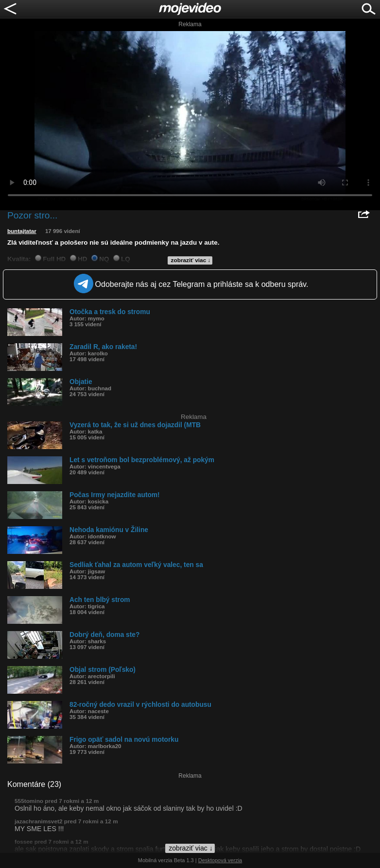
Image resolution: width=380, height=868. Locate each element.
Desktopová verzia (220, 860)
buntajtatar (22, 231)
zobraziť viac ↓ (191, 260)
